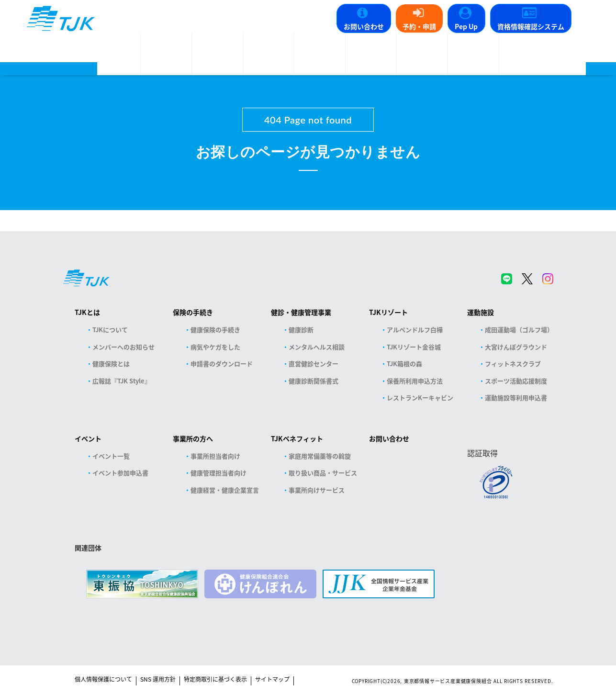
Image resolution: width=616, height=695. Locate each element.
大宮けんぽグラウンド (516, 347)
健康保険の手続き (215, 330)
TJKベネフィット (297, 438)
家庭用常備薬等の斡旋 (320, 456)
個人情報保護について (103, 679)
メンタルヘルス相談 (317, 347)
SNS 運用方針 (158, 679)
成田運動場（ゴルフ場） (519, 330)
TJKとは (87, 312)
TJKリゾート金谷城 (414, 347)
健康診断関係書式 (314, 381)
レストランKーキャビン (420, 398)
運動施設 (481, 312)
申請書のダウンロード (222, 364)
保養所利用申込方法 (415, 381)
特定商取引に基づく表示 (215, 679)
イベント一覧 (111, 456)
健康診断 (301, 330)
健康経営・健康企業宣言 (225, 490)
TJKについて (110, 330)
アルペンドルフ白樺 (415, 330)
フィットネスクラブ (513, 364)
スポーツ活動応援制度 (516, 381)
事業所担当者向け (215, 456)
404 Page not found (308, 120)
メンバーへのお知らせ (123, 347)
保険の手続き (193, 312)
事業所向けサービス (317, 490)
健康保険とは (111, 364)
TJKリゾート (388, 312)
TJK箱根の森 (404, 364)
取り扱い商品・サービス (323, 473)
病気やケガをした (215, 347)
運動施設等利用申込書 (516, 398)
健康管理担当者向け (218, 473)
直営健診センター (314, 364)
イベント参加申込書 (120, 473)
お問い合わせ (364, 26)
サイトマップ (272, 679)
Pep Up (466, 26)
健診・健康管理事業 (301, 312)
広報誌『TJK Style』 (122, 381)
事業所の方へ (193, 438)
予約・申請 (419, 26)
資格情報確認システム (531, 26)
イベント (88, 438)
